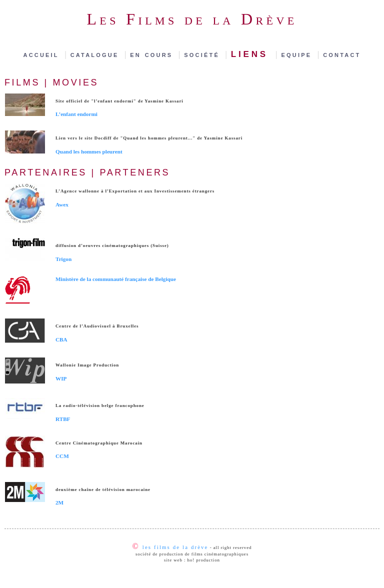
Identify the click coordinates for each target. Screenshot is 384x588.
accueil (43, 54)
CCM (62, 456)
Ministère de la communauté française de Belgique (116, 279)
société (203, 54)
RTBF (63, 419)
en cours (153, 54)
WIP (61, 378)
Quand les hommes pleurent (89, 151)
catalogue (96, 54)
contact (342, 54)
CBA (61, 339)
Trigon (63, 259)
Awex (62, 204)
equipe (298, 54)
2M (59, 502)
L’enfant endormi (76, 114)
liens (252, 53)
